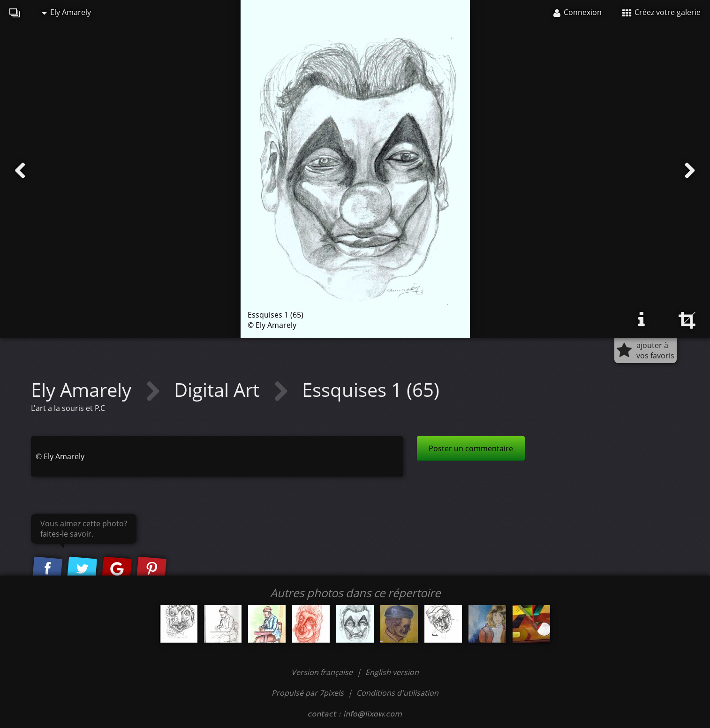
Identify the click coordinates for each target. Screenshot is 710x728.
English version (392, 672)
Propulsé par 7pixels (308, 693)
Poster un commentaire (471, 448)
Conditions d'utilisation (397, 693)
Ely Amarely (66, 12)
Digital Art (219, 390)
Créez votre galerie (661, 12)
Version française (323, 672)
